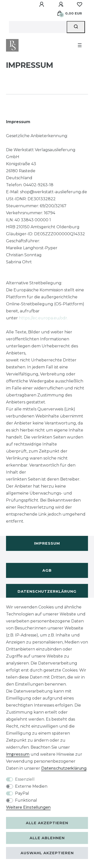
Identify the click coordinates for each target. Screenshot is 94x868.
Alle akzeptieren (47, 823)
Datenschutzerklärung (47, 591)
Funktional (26, 800)
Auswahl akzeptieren (47, 853)
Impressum (47, 543)
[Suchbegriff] (38, 27)
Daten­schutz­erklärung (64, 768)
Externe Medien (31, 786)
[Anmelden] (42, 5)
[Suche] (76, 27)
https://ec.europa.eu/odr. (43, 318)
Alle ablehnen (47, 838)
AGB (47, 570)
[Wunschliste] (79, 5)
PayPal (22, 793)
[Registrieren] (62, 5)
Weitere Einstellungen (28, 807)
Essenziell (25, 779)
